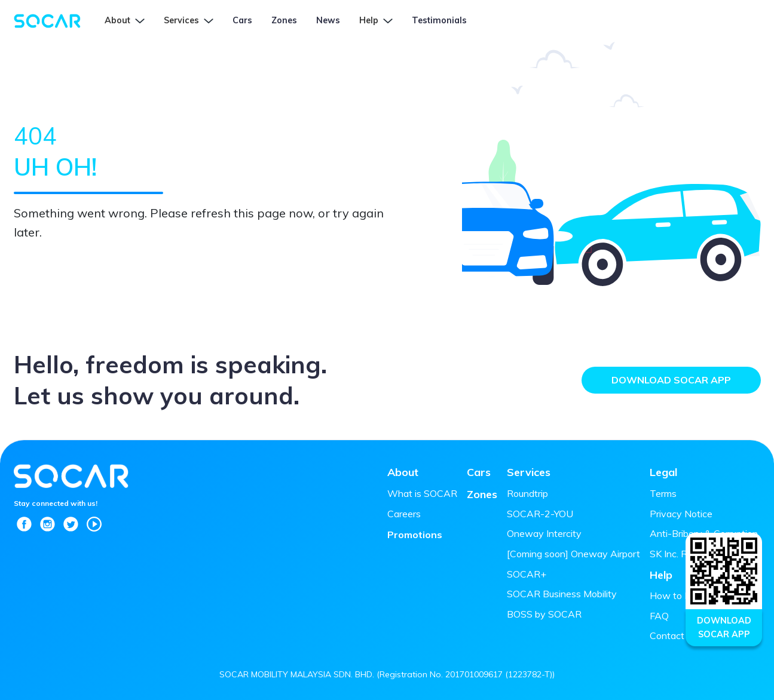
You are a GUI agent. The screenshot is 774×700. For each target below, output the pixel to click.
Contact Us (674, 635)
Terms (663, 493)
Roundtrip (527, 493)
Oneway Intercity (544, 533)
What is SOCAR (422, 493)
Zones (482, 494)
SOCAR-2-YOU (540, 514)
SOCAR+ (527, 574)
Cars (479, 472)
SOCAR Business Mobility (562, 594)
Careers (404, 514)
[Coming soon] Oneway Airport (573, 554)
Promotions (415, 535)
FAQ (659, 616)
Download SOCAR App (671, 380)
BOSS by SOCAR (544, 614)
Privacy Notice (681, 514)
